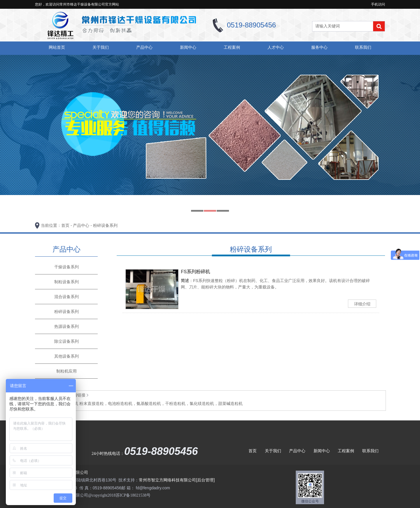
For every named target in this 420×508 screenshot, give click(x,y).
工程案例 (232, 47)
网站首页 (57, 47)
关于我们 (101, 47)
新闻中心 (188, 47)
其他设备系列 (66, 356)
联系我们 (363, 47)
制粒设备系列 (66, 282)
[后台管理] (205, 480)
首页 (65, 225)
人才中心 (276, 47)
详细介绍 (362, 304)
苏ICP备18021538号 (133, 495)
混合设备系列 (66, 297)
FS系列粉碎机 (195, 272)
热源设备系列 (66, 326)
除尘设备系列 (66, 341)
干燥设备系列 (66, 267)
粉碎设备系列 (105, 225)
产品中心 (144, 47)
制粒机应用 (66, 371)
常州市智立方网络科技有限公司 (167, 480)
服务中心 (319, 47)
